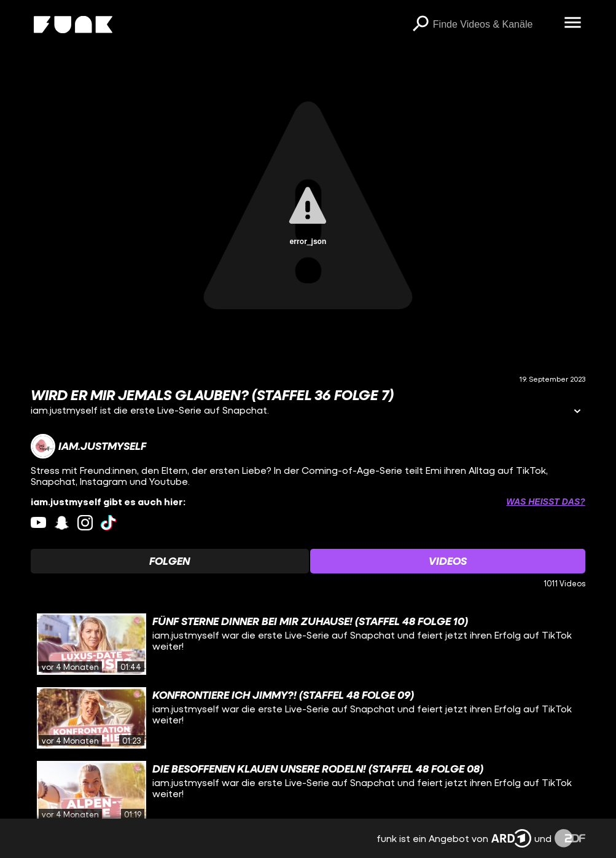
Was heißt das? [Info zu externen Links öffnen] (545, 502)
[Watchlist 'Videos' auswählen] (448, 561)
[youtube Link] (38, 523)
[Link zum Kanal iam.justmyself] (88, 446)
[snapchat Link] (62, 523)
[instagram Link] (85, 523)
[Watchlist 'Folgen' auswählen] (170, 561)
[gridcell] (308, 644)
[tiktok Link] (108, 523)
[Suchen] (421, 25)
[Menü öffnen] (573, 23)
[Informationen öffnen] (577, 412)
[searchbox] (494, 25)
